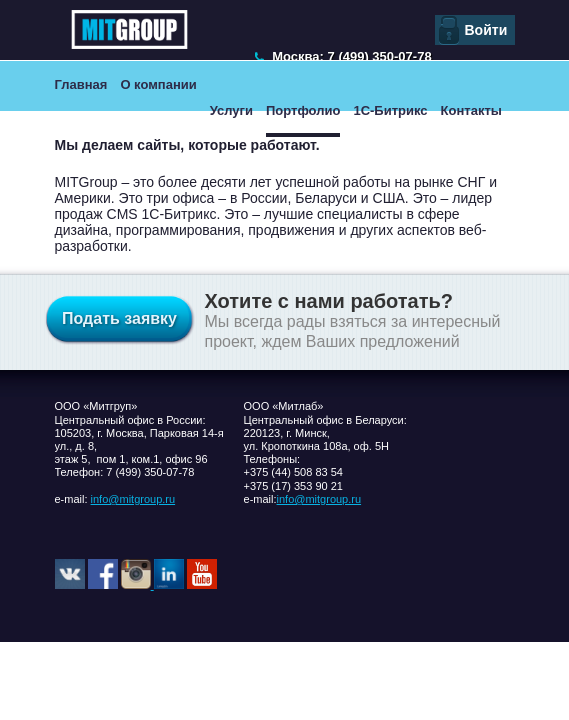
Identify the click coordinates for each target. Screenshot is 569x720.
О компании (158, 84)
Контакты (471, 110)
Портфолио (303, 110)
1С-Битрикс (390, 110)
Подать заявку (119, 318)
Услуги (231, 110)
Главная (81, 84)
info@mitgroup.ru (133, 499)
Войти (486, 30)
